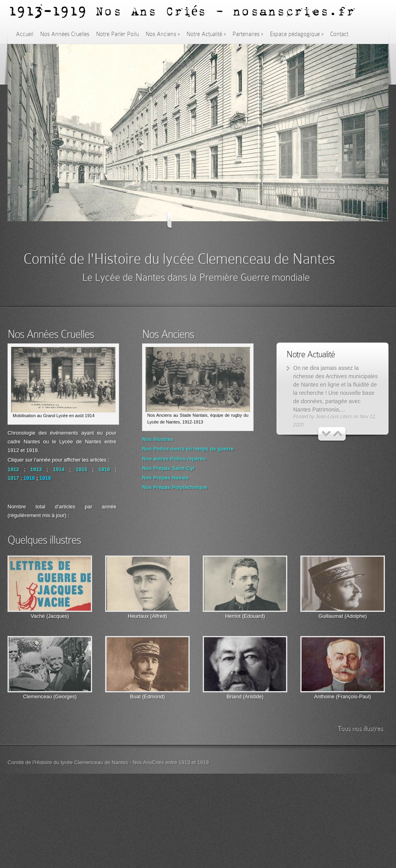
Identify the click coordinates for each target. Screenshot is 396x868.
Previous (174, 220)
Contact (339, 34)
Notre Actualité (206, 34)
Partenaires (248, 34)
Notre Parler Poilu (117, 34)
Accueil (25, 34)
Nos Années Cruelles (65, 34)
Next (222, 220)
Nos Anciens (163, 34)
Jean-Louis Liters (334, 417)
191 (44, 478)
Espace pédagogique (297, 34)
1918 (29, 478)
